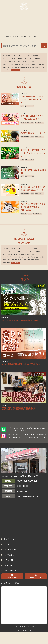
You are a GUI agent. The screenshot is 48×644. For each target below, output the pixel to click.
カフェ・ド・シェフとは (15, 581)
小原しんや (17, 70)
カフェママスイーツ (9, 59)
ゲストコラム (20, 59)
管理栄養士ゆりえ (9, 77)
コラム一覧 (10, 594)
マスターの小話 (8, 70)
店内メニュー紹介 (26, 70)
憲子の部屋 (7, 73)
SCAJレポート (8, 56)
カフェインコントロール (20, 56)
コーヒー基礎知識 (17, 63)
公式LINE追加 (12, 606)
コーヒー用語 (40, 63)
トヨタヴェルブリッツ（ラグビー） (30, 66)
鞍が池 (22, 77)
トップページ (11, 568)
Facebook (10, 600)
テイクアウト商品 (13, 66)
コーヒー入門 (7, 63)
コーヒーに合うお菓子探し (33, 59)
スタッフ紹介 (11, 587)
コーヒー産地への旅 (30, 63)
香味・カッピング (30, 77)
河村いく (13, 73)
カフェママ (31, 56)
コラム (5, 66)
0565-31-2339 (23, 520)
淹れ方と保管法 (22, 73)
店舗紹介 (35, 70)
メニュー (9, 574)
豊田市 (17, 77)
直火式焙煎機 (31, 73)
